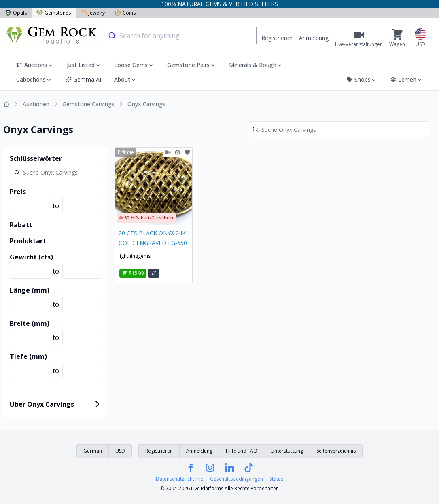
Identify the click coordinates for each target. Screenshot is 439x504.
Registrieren (277, 38)
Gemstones (54, 13)
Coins (125, 13)
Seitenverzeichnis (336, 451)
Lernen (406, 79)
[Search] (339, 129)
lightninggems (135, 256)
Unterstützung (287, 451)
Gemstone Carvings (88, 104)
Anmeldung (314, 38)
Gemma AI (83, 79)
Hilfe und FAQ (242, 451)
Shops (362, 79)
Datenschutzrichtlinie (180, 479)
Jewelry (93, 13)
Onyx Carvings (146, 104)
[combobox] (179, 36)
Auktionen (36, 104)
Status (276, 479)
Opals (16, 13)
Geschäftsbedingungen (236, 479)
